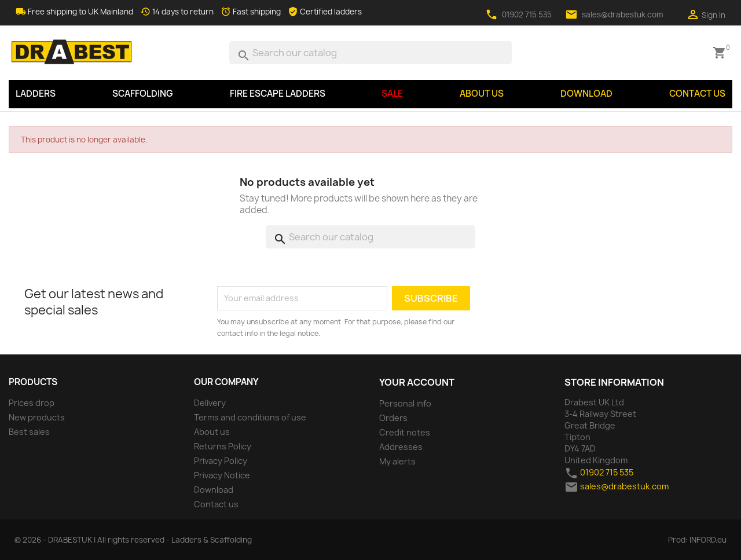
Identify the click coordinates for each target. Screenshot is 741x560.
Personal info (405, 403)
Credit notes (405, 432)
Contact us (697, 94)
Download (586, 94)
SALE (392, 94)
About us (482, 94)
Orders (393, 418)
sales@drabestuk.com (622, 14)
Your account (417, 382)
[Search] (370, 53)
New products (37, 417)
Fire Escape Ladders (278, 94)
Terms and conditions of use (250, 417)
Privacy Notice (222, 475)
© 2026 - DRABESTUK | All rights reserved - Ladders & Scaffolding (133, 540)
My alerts (397, 461)
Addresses (401, 447)
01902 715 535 (527, 14)
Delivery (210, 403)
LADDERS (36, 94)
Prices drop (32, 403)
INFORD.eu (708, 540)
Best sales (29, 432)
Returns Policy (223, 446)
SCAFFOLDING (143, 94)
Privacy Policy (221, 461)
